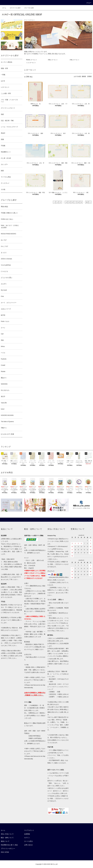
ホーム (4, 8)
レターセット (32, 20)
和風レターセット (53, 60)
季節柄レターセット (32, 60)
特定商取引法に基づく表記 (9, 845)
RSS (2, 852)
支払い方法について (7, 834)
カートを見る (28, 841)
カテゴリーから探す (14, 8)
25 (87, 202)
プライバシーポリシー (8, 849)
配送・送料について (7, 838)
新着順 (89, 76)
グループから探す (28, 8)
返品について (5, 841)
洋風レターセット (75, 60)
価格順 (84, 76)
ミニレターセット (31, 63)
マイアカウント (29, 830)
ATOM (7, 852)
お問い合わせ (28, 845)
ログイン (27, 838)
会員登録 (27, 834)
